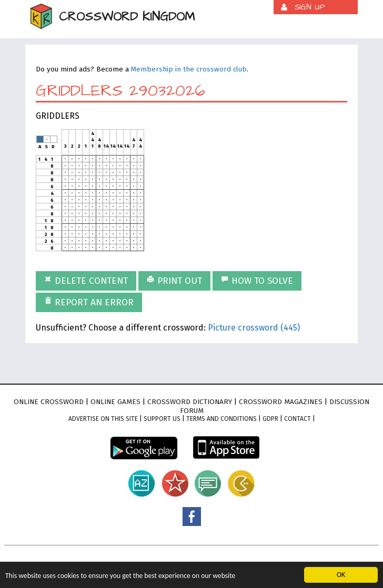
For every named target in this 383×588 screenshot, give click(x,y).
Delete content (86, 281)
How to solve (257, 281)
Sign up (310, 7)
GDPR (270, 419)
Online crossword (49, 402)
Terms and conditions (221, 419)
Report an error (89, 302)
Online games (115, 402)
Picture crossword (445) (254, 328)
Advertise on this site (103, 419)
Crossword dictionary (190, 402)
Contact (298, 419)
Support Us (162, 419)
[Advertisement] (240, 195)
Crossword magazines (281, 402)
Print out (174, 281)
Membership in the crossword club (189, 69)
